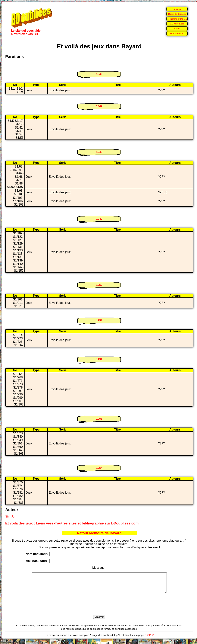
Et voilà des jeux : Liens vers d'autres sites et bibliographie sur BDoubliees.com (72, 523)
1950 (99, 285)
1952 (99, 359)
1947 (99, 106)
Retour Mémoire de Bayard (99, 533)
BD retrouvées (177, 24)
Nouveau (177, 9)
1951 (99, 320)
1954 (99, 468)
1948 (99, 152)
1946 (99, 74)
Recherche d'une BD (177, 19)
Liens (177, 29)
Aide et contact (177, 33)
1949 (99, 219)
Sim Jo (10, 516)
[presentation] (99, 608)
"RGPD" (149, 639)
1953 (99, 419)
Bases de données (177, 14)
